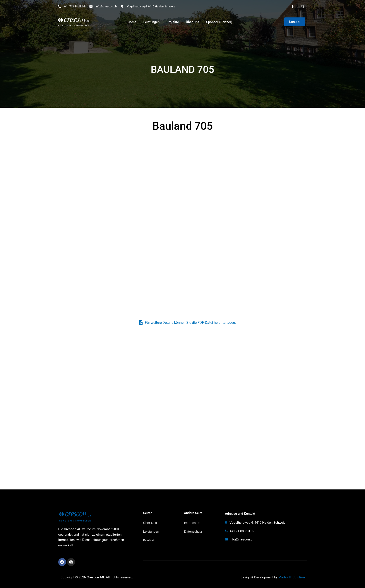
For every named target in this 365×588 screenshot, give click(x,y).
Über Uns (193, 22)
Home (132, 22)
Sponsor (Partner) (219, 22)
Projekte (173, 22)
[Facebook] (293, 7)
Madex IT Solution (292, 577)
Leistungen (151, 22)
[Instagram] (302, 7)
